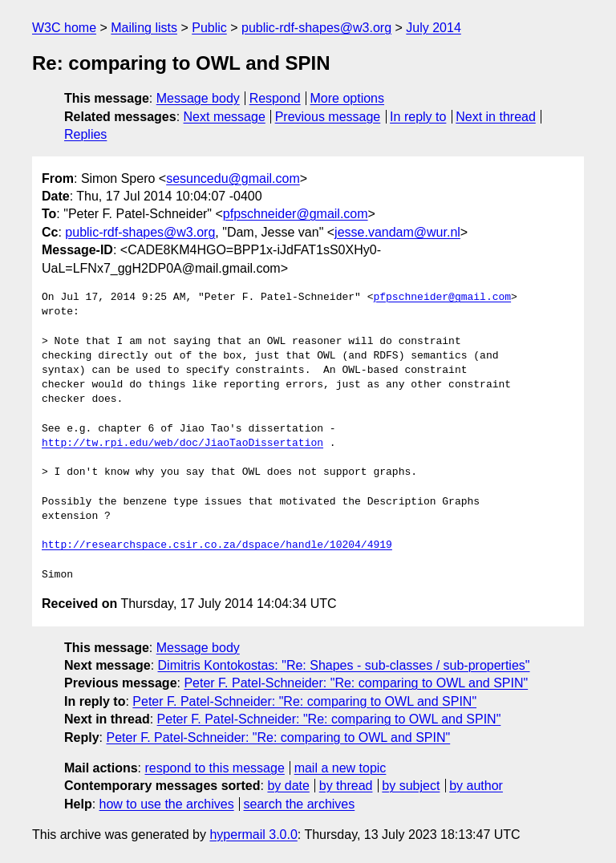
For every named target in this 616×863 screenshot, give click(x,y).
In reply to (418, 117)
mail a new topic (340, 768)
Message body (198, 98)
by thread (346, 786)
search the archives (300, 804)
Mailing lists (144, 28)
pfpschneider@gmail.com (296, 214)
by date (288, 786)
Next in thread (496, 117)
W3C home (64, 28)
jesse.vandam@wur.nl (397, 232)
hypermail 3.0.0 (253, 835)
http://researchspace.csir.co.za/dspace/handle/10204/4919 (217, 545)
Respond (275, 98)
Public (209, 28)
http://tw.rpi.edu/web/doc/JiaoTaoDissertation (182, 444)
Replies (85, 134)
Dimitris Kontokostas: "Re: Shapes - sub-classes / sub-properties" (344, 665)
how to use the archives (167, 804)
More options (348, 98)
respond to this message (214, 768)
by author (476, 786)
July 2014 (434, 28)
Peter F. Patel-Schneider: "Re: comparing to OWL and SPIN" (356, 683)
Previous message (328, 117)
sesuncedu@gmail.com (233, 178)
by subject (411, 786)
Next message (225, 117)
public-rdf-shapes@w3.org (316, 28)
